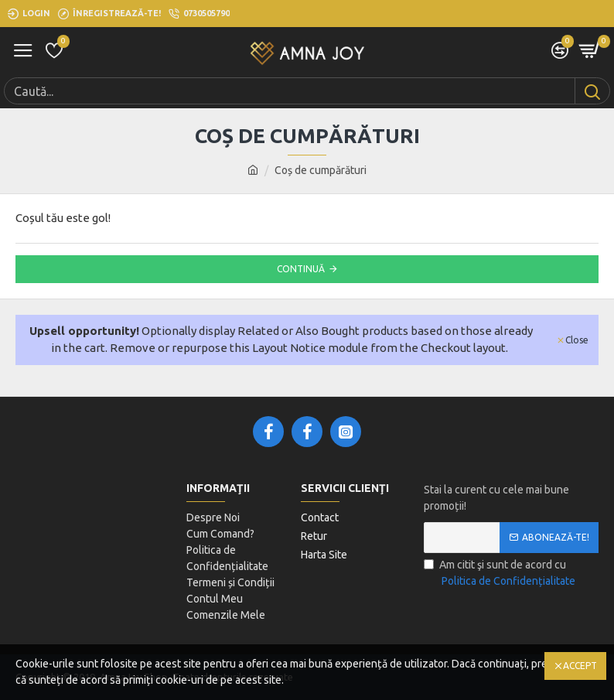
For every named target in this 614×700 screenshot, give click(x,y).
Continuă (301, 269)
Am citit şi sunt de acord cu (501, 574)
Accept (580, 666)
